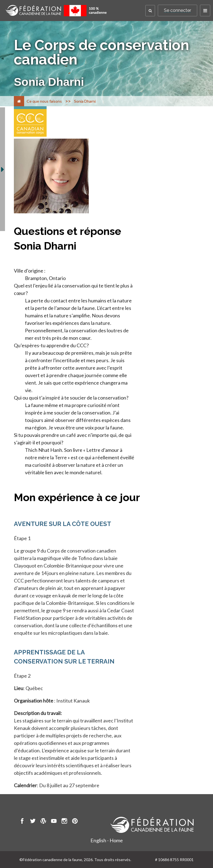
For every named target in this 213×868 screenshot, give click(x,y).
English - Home (107, 840)
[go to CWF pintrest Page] (75, 822)
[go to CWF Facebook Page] (22, 822)
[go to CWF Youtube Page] (54, 822)
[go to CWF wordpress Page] (43, 822)
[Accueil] (19, 101)
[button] (150, 11)
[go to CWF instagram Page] (64, 822)
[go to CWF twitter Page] (33, 822)
